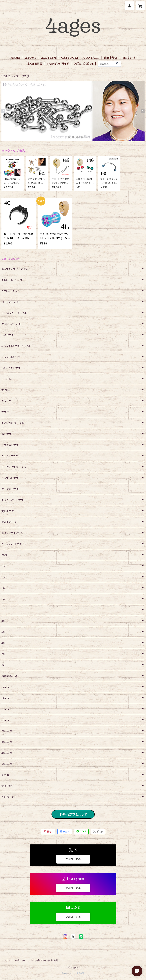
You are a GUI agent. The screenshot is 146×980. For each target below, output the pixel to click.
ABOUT (31, 58)
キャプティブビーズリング (16, 269)
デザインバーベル (11, 324)
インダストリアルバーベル (16, 346)
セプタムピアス (10, 445)
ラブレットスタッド (12, 291)
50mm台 (7, 764)
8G (3, 621)
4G (16, 76)
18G (4, 566)
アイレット (7, 390)
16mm (5, 709)
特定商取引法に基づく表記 (45, 960)
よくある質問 (35, 64)
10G (4, 610)
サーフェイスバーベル (14, 467)
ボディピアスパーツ (13, 533)
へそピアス (8, 335)
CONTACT (91, 58)
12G (4, 599)
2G (3, 654)
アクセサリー (9, 786)
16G (4, 577)
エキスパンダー (10, 522)
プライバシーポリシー (15, 960)
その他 (5, 775)
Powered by (73, 973)
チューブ (6, 401)
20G (4, 555)
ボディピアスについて (73, 815)
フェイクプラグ (10, 456)
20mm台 (7, 731)
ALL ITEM (49, 58)
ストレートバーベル (12, 280)
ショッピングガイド (58, 64)
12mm (5, 687)
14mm (5, 698)
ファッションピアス (12, 544)
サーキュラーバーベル (14, 313)
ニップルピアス (10, 478)
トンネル (6, 379)
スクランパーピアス (13, 500)
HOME (15, 58)
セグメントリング (11, 357)
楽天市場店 (111, 58)
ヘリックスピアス (11, 368)
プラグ (5, 412)
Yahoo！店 (129, 58)
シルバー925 (9, 797)
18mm (5, 720)
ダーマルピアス (10, 489)
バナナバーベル (10, 302)
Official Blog (83, 64)
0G (4, 665)
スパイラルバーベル (13, 423)
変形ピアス (8, 511)
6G (3, 632)
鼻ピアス (6, 434)
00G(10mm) (9, 676)
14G (4, 588)
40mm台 (7, 753)
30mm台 (7, 742)
